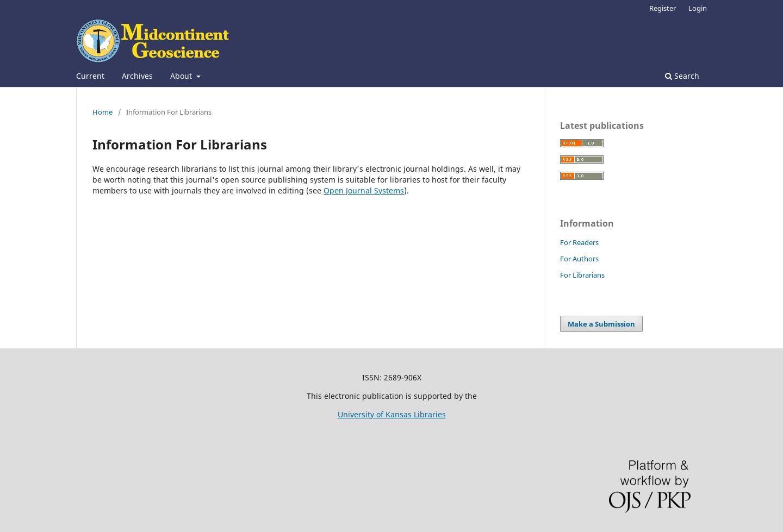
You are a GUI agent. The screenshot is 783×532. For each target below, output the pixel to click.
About (182, 76)
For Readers (579, 242)
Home (102, 112)
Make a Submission (601, 324)
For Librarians (582, 275)
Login (698, 8)
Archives (137, 76)
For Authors (579, 259)
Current (90, 76)
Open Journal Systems (364, 190)
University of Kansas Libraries (392, 414)
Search (682, 76)
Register (663, 8)
